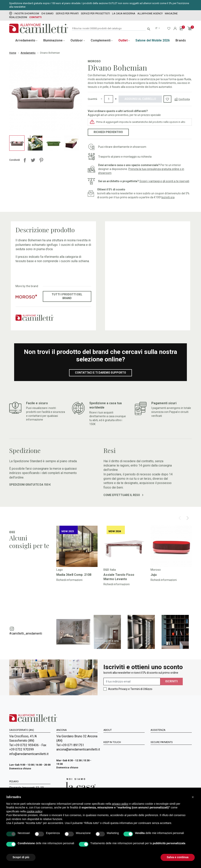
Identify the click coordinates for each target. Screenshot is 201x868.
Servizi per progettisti (95, 13)
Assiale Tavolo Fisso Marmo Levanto (119, 577)
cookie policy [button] (34, 811)
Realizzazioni (18, 17)
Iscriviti (171, 681)
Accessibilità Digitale (165, 763)
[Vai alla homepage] (39, 28)
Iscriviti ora (168, 197)
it (157, 28)
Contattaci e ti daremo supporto (100, 373)
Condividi (25, 160)
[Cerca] (109, 29)
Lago (60, 570)
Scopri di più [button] (21, 857)
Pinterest (41, 160)
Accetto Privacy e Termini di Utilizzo (130, 689)
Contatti (35, 17)
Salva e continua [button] (178, 857)
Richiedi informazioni (69, 580)
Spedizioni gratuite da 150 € (30, 485)
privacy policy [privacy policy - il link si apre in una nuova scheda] (120, 804)
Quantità (92, 99)
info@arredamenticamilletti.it (29, 754)
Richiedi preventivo (108, 132)
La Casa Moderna (124, 13)
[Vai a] (77, 546)
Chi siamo (47, 13)
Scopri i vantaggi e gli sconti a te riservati (164, 181)
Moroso (94, 61)
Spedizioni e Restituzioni (168, 752)
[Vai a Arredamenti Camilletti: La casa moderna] (76, 787)
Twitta (33, 160)
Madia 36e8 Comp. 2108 (74, 575)
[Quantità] (109, 99)
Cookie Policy (160, 758)
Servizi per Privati (67, 13)
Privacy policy (160, 736)
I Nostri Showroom (24, 13)
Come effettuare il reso (123, 495)
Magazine (171, 13)
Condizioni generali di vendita (171, 742)
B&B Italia (110, 570)
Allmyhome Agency (150, 13)
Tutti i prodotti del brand (67, 296)
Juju (154, 575)
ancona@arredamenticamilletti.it (77, 749)
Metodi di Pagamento (165, 747)
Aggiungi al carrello (140, 99)
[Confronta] (182, 99)
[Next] (188, 518)
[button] (193, 797)
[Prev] (180, 518)
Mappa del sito (114, 763)
